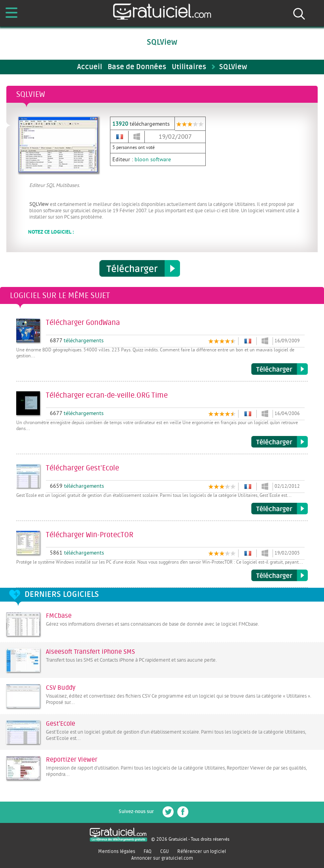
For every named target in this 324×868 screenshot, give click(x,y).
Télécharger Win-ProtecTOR (279, 576)
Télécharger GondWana (279, 369)
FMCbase (59, 616)
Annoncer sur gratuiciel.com (162, 858)
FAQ (148, 851)
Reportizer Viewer (72, 760)
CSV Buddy (61, 688)
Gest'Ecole (61, 724)
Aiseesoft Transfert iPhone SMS (90, 652)
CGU (165, 851)
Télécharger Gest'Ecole (279, 509)
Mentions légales (117, 851)
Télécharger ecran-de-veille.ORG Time (279, 442)
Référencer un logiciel (202, 851)
